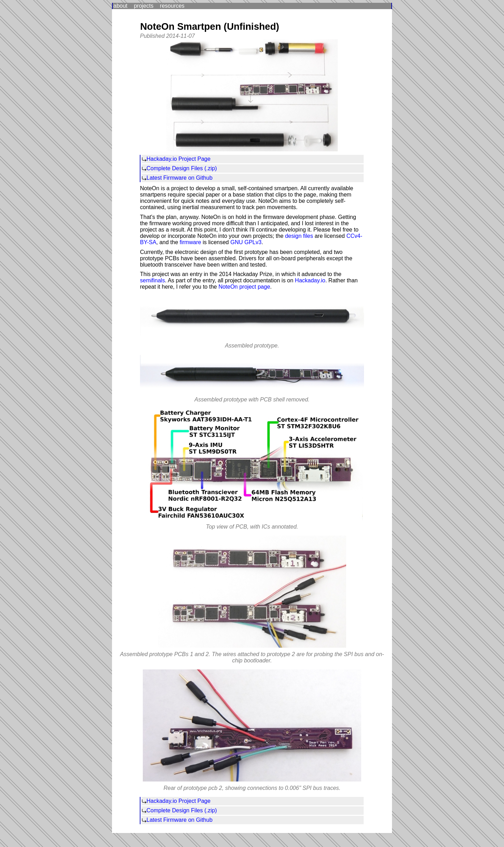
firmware (190, 242)
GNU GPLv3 (246, 242)
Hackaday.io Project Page (179, 159)
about (120, 6)
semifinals (152, 280)
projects (143, 6)
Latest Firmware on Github (180, 178)
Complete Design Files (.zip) (182, 168)
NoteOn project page (244, 287)
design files (299, 236)
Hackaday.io (310, 280)
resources (172, 6)
